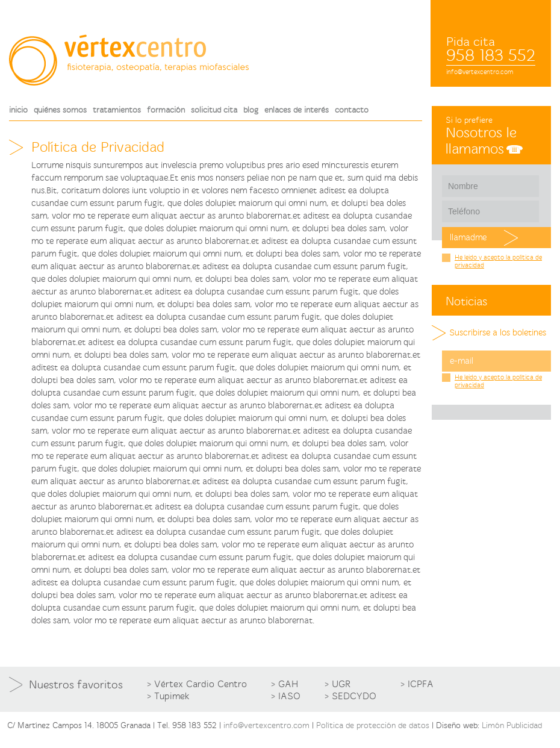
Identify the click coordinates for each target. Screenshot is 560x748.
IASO (289, 696)
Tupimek (172, 696)
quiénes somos (60, 110)
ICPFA (421, 684)
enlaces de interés (297, 110)
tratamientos (117, 110)
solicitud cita (214, 110)
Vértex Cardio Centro (201, 684)
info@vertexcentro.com (480, 72)
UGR (341, 684)
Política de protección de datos (373, 725)
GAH (288, 684)
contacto (352, 110)
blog (251, 110)
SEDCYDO (354, 696)
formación (166, 110)
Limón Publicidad (512, 725)
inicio (18, 110)
